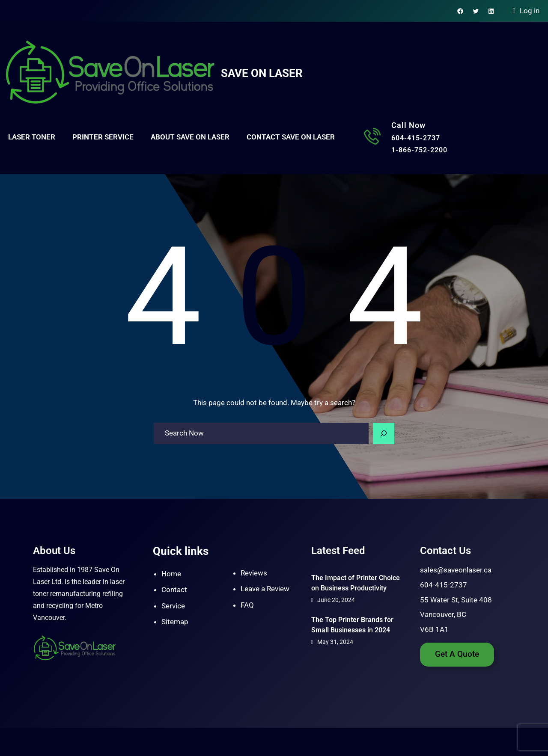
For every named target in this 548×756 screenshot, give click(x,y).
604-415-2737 (416, 138)
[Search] (384, 433)
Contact (174, 590)
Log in (530, 11)
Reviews (254, 573)
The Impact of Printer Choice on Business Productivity (356, 583)
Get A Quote (457, 654)
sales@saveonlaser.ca (456, 570)
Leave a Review (265, 589)
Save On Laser (262, 73)
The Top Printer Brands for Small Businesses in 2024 (352, 625)
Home (171, 574)
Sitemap (175, 622)
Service (173, 606)
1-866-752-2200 (419, 150)
